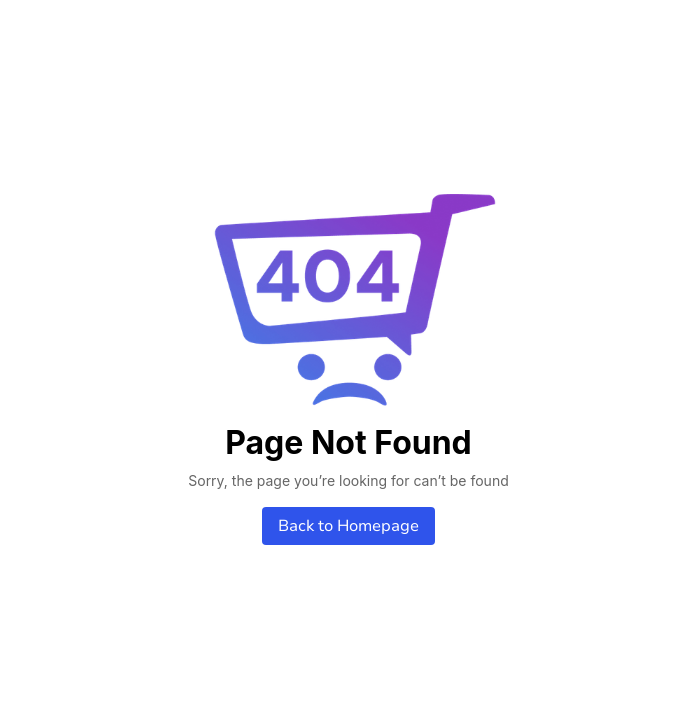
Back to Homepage (348, 526)
